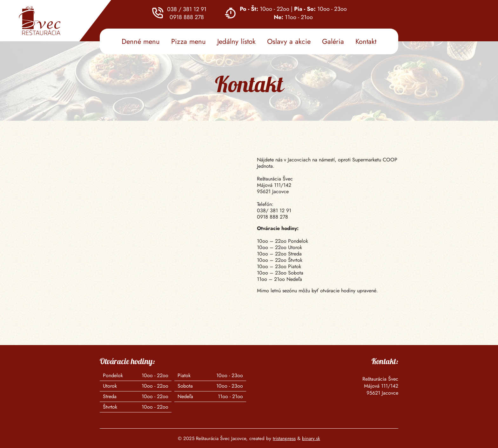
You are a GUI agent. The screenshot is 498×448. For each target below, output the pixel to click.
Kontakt (366, 41)
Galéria (333, 41)
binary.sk (311, 438)
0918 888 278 (187, 17)
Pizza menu (188, 41)
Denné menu (141, 41)
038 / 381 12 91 (187, 9)
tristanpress (284, 438)
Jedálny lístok (236, 41)
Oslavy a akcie (289, 41)
